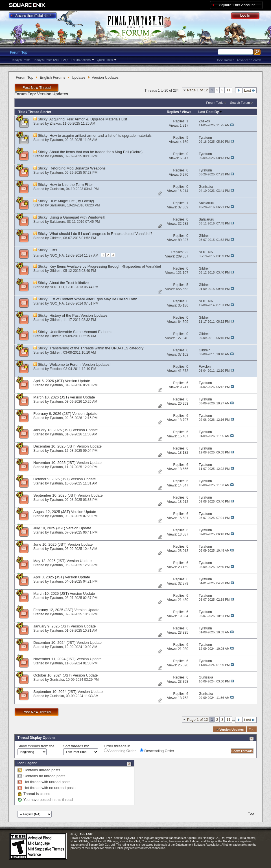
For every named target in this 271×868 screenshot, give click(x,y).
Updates (78, 77)
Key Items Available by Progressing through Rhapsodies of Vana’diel (105, 266)
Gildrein (55, 238)
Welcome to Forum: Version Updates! (80, 364)
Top (252, 730)
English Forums (53, 77)
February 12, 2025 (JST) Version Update (66, 610)
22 (186, 252)
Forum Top (19, 52)
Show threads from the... (38, 746)
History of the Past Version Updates (79, 315)
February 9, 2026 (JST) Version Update (65, 414)
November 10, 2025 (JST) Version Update (67, 463)
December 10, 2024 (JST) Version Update (67, 643)
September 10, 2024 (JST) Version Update (68, 692)
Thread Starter (40, 112)
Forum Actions (81, 60)
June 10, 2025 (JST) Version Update (63, 544)
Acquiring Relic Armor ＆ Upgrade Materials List (88, 119)
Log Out (248, 16)
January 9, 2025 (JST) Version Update (65, 626)
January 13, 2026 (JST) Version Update (65, 430)
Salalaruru (57, 205)
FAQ (65, 60)
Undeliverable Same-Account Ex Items (81, 332)
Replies (173, 112)
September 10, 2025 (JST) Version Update (68, 495)
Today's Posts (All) (46, 60)
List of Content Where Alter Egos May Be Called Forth (94, 299)
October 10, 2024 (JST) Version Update (65, 675)
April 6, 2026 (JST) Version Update (62, 381)
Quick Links (105, 60)
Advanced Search (249, 60)
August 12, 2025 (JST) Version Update (65, 512)
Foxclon (56, 369)
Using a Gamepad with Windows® (77, 217)
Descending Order (157, 751)
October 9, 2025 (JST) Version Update (65, 479)
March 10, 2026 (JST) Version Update (64, 397)
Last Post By (210, 112)
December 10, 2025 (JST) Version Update (67, 446)
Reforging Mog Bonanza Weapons (78, 168)
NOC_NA (57, 255)
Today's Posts (21, 60)
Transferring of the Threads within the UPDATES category (96, 348)
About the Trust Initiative (69, 283)
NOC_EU (57, 287)
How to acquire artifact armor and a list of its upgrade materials (101, 136)
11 (228, 90)
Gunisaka (57, 189)
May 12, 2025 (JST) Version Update (63, 561)
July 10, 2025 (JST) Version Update (62, 528)
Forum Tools (215, 103)
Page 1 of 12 (198, 90)
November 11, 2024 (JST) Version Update (67, 659)
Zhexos (55, 124)
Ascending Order (120, 751)
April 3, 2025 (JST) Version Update (62, 577)
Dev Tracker (225, 60)
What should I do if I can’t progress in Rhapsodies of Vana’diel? (101, 234)
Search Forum (240, 103)
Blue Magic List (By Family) (72, 201)
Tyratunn (56, 140)
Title (22, 112)
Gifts (53, 250)
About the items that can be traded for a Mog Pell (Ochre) (96, 152)
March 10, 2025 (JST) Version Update (64, 593)
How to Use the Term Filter (71, 185)
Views (187, 112)
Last (250, 90)
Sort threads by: (76, 746)
